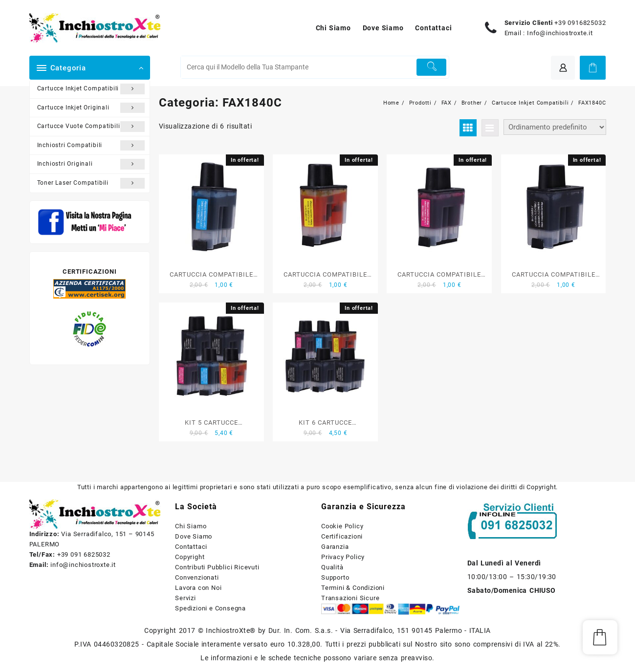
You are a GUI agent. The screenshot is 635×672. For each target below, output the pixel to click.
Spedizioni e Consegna (210, 608)
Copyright (190, 557)
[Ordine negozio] (555, 127)
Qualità (332, 567)
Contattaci (191, 547)
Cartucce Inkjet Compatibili (91, 89)
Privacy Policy (343, 557)
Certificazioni (342, 536)
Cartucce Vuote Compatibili (91, 127)
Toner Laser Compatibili (91, 183)
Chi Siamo (191, 526)
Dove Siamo (194, 536)
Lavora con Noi (198, 588)
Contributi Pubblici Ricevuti (217, 567)
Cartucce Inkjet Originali (91, 108)
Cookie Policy (342, 526)
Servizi (186, 598)
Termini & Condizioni (353, 588)
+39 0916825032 (580, 23)
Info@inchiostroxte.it (560, 33)
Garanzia (335, 547)
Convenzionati (197, 577)
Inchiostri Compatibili (91, 146)
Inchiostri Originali (91, 164)
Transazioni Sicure (350, 598)
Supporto (335, 577)
